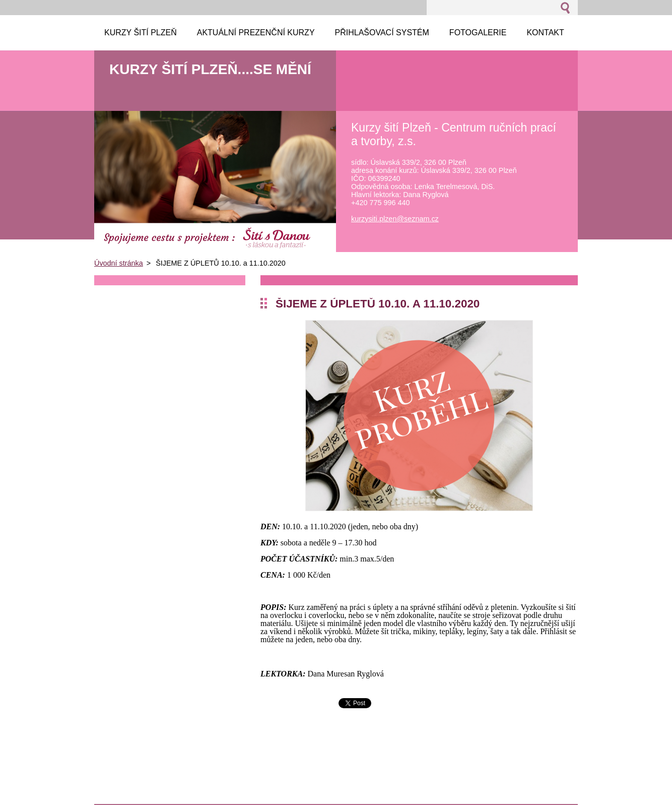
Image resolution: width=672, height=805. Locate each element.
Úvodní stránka (119, 263)
